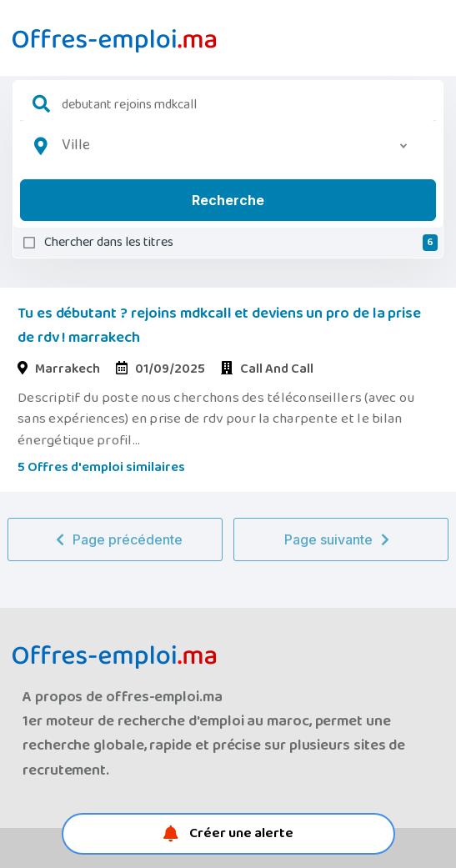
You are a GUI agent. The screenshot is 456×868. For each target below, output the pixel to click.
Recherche (228, 200)
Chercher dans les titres (241, 243)
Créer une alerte (228, 833)
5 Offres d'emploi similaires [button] (101, 467)
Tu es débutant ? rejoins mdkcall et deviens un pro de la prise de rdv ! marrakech (219, 326)
